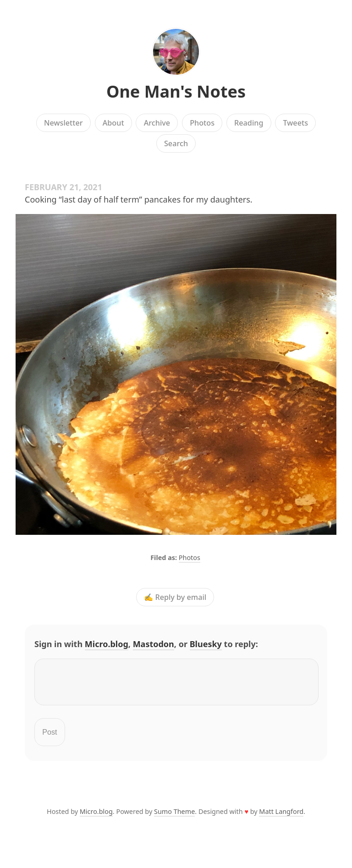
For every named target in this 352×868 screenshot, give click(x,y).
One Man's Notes (176, 91)
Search (176, 143)
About (113, 123)
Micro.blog (107, 644)
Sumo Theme (174, 817)
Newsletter (63, 123)
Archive (157, 123)
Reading (249, 123)
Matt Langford (281, 817)
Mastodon (154, 644)
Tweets (296, 123)
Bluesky (206, 644)
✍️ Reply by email (175, 597)
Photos (202, 123)
